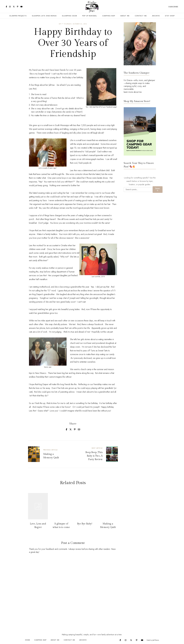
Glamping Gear (69, 16)
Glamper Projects (18, 16)
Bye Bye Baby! (85, 524)
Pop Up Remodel (90, 16)
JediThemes (156, 640)
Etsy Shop (170, 16)
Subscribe (173, 7)
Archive (156, 16)
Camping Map (109, 16)
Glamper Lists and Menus (44, 16)
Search (158, 189)
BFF (60, 24)
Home (28, 640)
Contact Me (141, 16)
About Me (125, 16)
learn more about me (133, 92)
